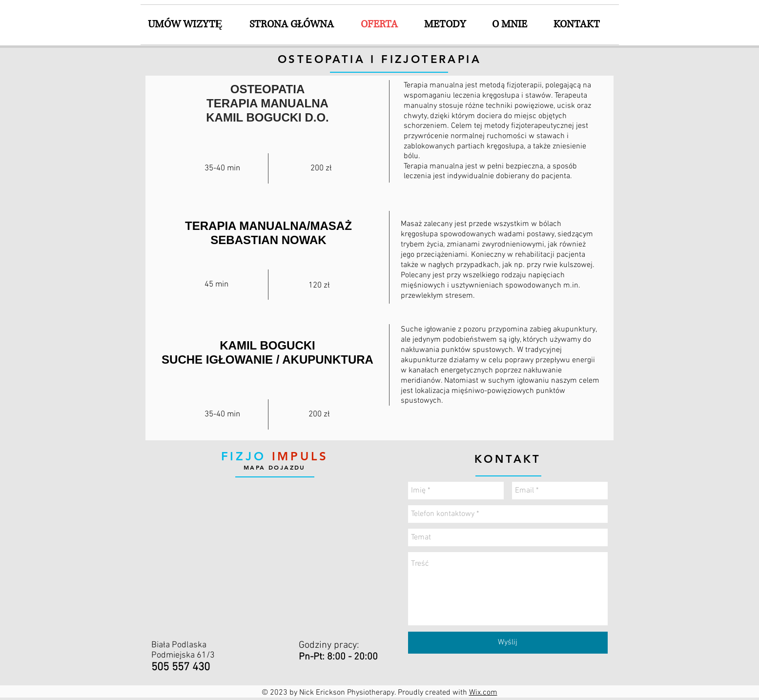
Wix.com (483, 693)
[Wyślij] (508, 643)
